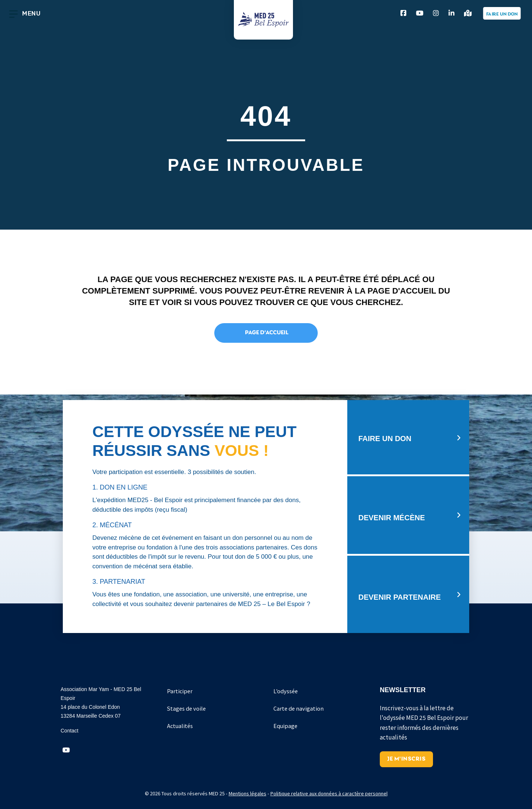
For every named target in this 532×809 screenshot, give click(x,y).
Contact (69, 731)
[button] (66, 750)
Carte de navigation (299, 708)
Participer (180, 691)
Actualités (180, 726)
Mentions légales (248, 793)
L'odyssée (286, 691)
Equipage (285, 726)
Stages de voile (186, 708)
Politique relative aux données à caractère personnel (329, 793)
